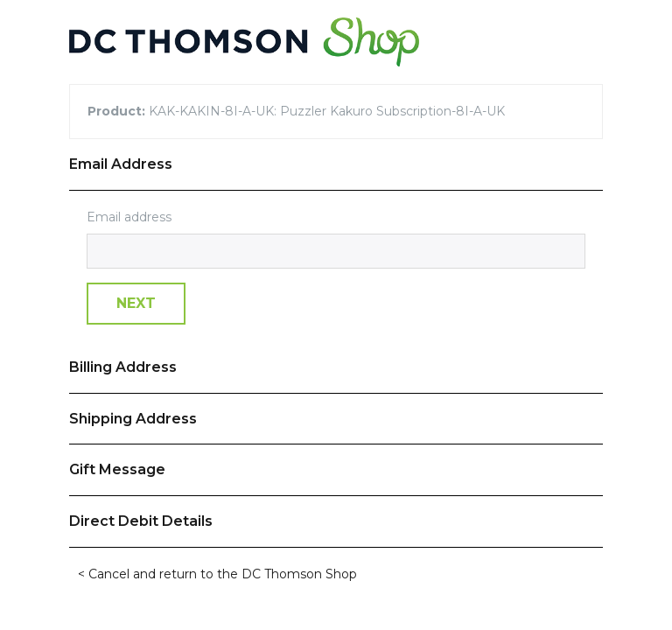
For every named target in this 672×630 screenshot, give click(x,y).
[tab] (336, 165)
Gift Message (117, 469)
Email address (129, 217)
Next (136, 303)
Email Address (121, 164)
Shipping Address (133, 419)
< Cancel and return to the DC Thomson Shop (217, 574)
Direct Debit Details (141, 521)
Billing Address (123, 367)
